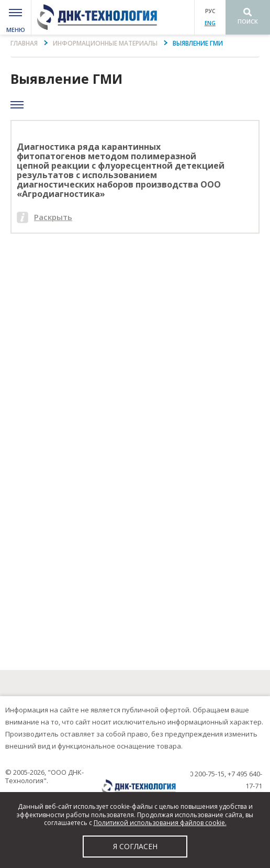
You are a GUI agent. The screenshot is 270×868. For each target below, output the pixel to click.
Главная (24, 43)
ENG (210, 23)
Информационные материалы (105, 43)
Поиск (248, 21)
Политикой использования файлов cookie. (160, 823)
